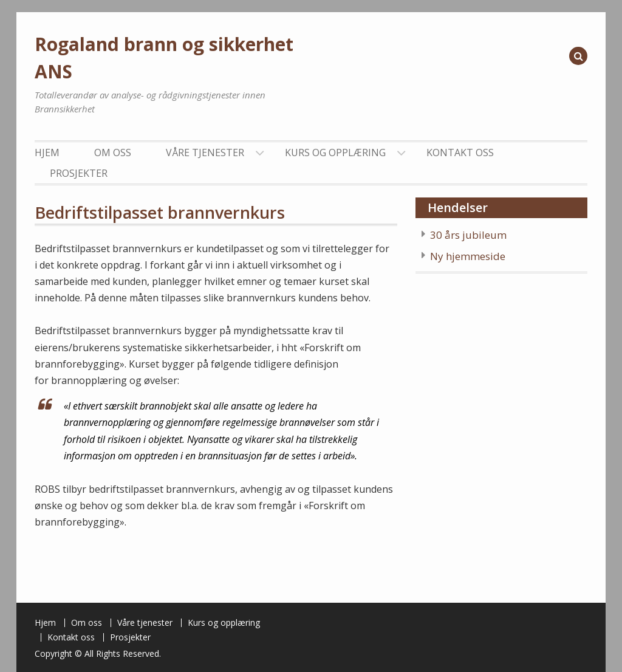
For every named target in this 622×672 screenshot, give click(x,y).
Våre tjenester (205, 153)
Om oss (113, 153)
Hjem (47, 153)
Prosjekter (79, 173)
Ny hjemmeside (468, 256)
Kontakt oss (460, 153)
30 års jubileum (468, 235)
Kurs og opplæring (335, 153)
